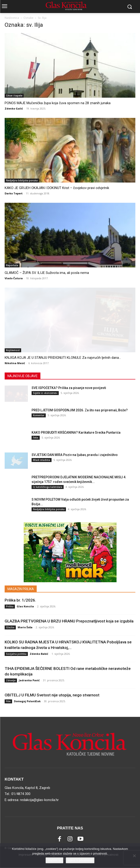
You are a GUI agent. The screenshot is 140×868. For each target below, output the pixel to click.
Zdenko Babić (39, 654)
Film (8, 701)
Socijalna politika (16, 654)
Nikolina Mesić (15, 363)
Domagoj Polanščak (27, 701)
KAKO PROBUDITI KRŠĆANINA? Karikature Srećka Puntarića (76, 432)
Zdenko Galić (14, 108)
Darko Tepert (14, 193)
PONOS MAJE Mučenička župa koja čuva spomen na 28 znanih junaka (58, 103)
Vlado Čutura (14, 278)
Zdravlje (11, 680)
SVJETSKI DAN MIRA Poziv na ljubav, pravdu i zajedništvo (75, 455)
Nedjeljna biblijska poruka (22, 180)
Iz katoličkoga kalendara (48, 487)
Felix (36, 438)
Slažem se (54, 860)
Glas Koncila (25, 606)
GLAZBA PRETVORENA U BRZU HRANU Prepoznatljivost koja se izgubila (69, 621)
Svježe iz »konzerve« (45, 393)
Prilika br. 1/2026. (20, 600)
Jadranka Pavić (29, 680)
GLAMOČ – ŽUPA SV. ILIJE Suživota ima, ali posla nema (47, 273)
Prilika (10, 606)
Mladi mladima (42, 460)
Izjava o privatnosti (80, 860)
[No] (134, 856)
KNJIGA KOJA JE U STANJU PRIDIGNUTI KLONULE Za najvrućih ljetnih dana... (63, 358)
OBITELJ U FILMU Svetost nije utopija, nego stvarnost (52, 695)
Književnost (13, 350)
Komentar (39, 415)
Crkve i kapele (14, 96)
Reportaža (12, 265)
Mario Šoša (25, 627)
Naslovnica (12, 18)
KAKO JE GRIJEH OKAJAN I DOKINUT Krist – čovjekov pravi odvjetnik (57, 188)
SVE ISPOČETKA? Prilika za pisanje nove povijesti (69, 388)
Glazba (10, 627)
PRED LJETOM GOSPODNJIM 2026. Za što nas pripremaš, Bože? (80, 410)
